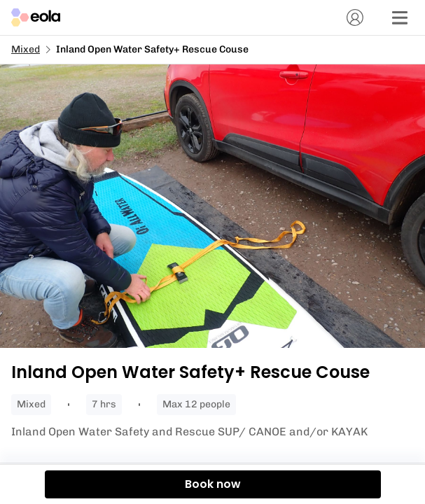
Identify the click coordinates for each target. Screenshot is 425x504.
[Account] (355, 17)
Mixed (26, 49)
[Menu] (400, 17)
